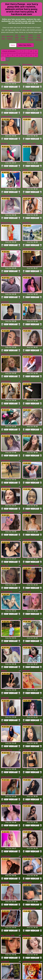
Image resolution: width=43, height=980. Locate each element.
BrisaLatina (27, 398)
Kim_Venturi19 (28, 709)
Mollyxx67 (26, 613)
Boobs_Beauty (7, 685)
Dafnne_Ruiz (6, 494)
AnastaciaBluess (7, 470)
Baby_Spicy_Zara (29, 136)
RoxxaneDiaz (27, 303)
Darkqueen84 (6, 446)
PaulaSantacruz (28, 183)
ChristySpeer (6, 351)
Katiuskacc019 (6, 828)
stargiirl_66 (5, 375)
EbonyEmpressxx (29, 828)
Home (13, 45)
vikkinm (4, 613)
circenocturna (6, 589)
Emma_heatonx (28, 781)
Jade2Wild (5, 899)
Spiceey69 (5, 804)
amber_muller (6, 733)
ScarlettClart (6, 781)
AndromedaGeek (29, 231)
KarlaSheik (5, 876)
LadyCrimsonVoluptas (31, 876)
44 (36, 55)
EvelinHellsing (28, 589)
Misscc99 (4, 255)
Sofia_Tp (4, 661)
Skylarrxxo (5, 326)
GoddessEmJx (6, 112)
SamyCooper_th (28, 255)
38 (8, 55)
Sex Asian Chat (17, 37)
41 (22, 55)
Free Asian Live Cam (39, 37)
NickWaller (26, 470)
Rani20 (25, 160)
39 (12, 55)
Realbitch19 (5, 423)
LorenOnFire (6, 183)
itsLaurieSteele (7, 541)
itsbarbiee (26, 351)
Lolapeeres (27, 685)
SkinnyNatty (27, 88)
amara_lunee (6, 398)
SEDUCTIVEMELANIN (31, 518)
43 (31, 55)
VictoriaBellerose (29, 494)
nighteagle (5, 638)
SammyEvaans (28, 733)
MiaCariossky (6, 208)
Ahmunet (4, 64)
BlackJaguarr (27, 64)
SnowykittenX (28, 446)
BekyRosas (27, 112)
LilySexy (26, 899)
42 (26, 55)
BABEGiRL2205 (28, 566)
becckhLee (26, 208)
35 (31, 51)
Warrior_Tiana (6, 303)
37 (3, 55)
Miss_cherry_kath (8, 852)
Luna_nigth (27, 541)
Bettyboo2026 (28, 375)
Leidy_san (5, 756)
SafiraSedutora (7, 709)
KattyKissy (26, 279)
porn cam (22, 955)
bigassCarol (27, 804)
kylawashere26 (7, 160)
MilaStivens (27, 423)
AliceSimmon (27, 638)
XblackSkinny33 (7, 566)
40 (17, 55)
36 (36, 51)
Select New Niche (25, 45)
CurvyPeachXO (7, 88)
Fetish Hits (24, 977)
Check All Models (9, 51)
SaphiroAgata (28, 326)
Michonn (4, 136)
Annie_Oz (5, 518)
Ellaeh (3, 231)
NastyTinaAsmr (28, 661)
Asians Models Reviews (30, 37)
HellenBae (26, 852)
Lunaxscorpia (28, 756)
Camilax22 (5, 279)
